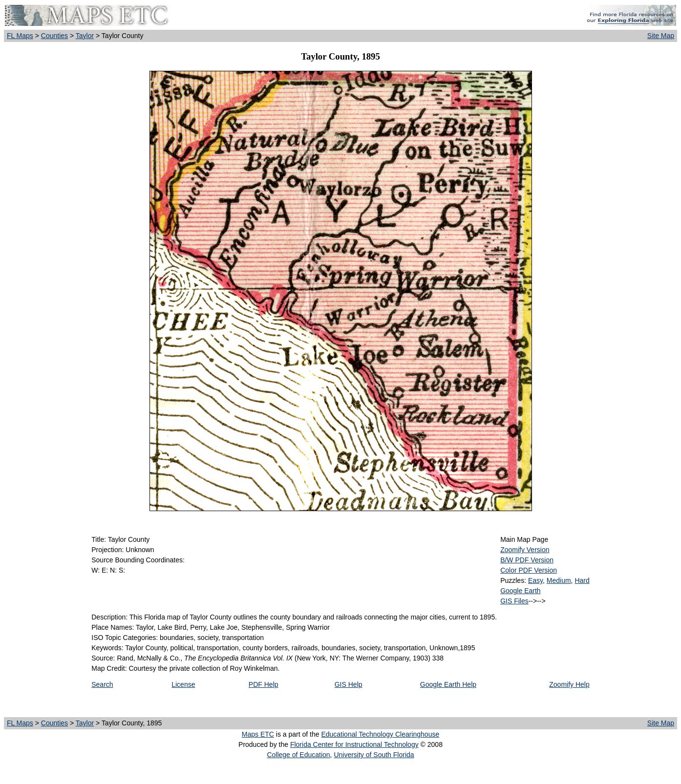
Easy (535, 580)
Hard (582, 580)
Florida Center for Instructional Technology (354, 744)
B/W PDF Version (527, 560)
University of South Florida (374, 755)
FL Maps (20, 36)
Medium (559, 580)
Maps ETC (258, 734)
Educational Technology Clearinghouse (380, 734)
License (183, 684)
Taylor (85, 36)
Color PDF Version (529, 570)
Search (102, 684)
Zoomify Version (525, 550)
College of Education (298, 755)
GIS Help (349, 684)
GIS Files (514, 601)
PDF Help (264, 684)
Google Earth (521, 591)
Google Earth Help (448, 684)
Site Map (661, 36)
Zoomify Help (569, 684)
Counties (54, 36)
